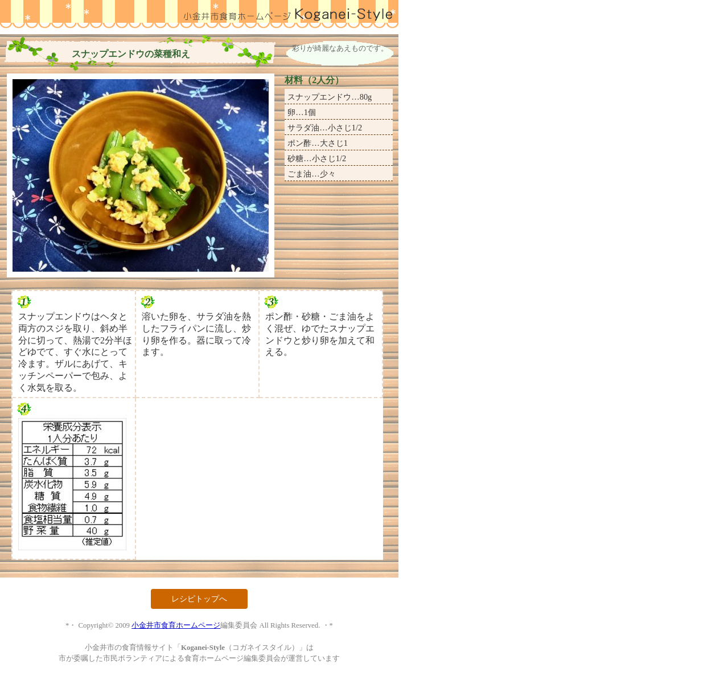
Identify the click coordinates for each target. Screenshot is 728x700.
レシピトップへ (199, 599)
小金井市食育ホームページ (176, 625)
